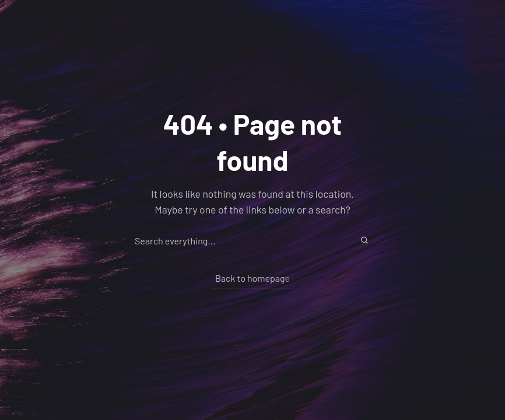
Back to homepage (253, 278)
